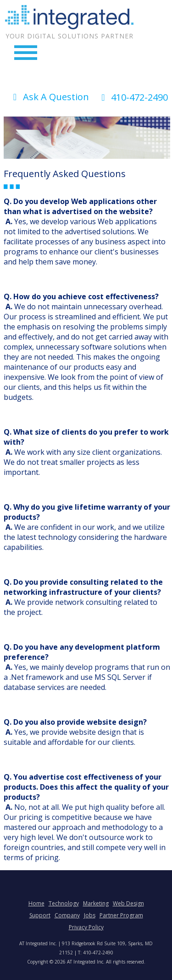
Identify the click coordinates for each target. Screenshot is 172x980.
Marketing (96, 903)
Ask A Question (49, 97)
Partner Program (121, 915)
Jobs (90, 915)
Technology (64, 903)
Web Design (128, 903)
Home (36, 903)
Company (67, 915)
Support (40, 915)
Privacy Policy (86, 927)
